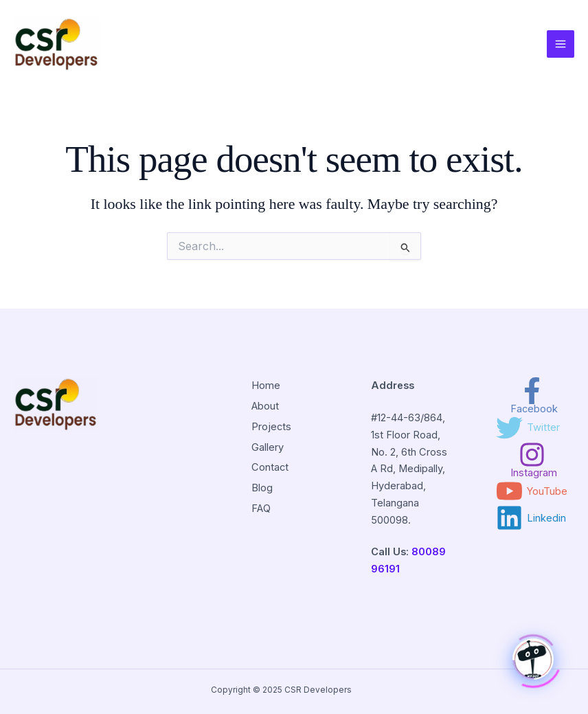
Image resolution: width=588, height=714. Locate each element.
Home (266, 386)
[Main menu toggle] (561, 44)
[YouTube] (532, 491)
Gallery (268, 447)
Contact (270, 467)
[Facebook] (532, 396)
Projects (271, 427)
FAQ (261, 509)
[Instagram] (532, 460)
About (265, 406)
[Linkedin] (531, 518)
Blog (262, 488)
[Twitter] (528, 428)
